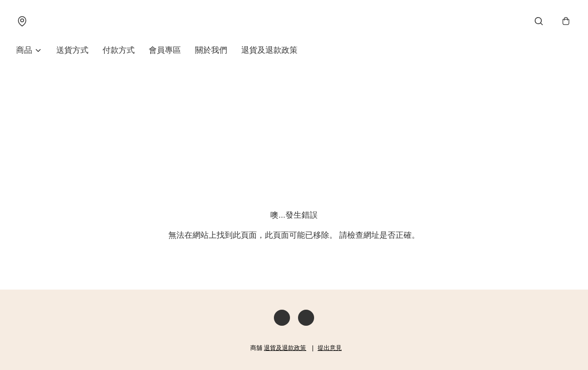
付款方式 (119, 50)
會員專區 (165, 50)
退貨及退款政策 (269, 50)
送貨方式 (72, 50)
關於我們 (211, 50)
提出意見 (330, 348)
